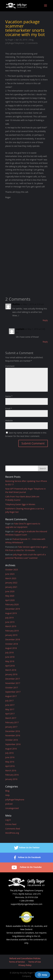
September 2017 (13, 692)
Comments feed (13, 829)
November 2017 (13, 683)
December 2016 (13, 731)
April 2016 (10, 766)
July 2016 (10, 753)
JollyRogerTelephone (15, 43)
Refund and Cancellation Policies (25, 958)
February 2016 (12, 775)
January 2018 (11, 674)
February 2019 (12, 631)
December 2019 (13, 609)
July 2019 (10, 618)
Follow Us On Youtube (26, 867)
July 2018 (10, 653)
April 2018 (10, 666)
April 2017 (10, 714)
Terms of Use (35, 962)
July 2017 (10, 701)
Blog (31, 40)
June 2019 (10, 622)
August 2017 (11, 696)
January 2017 (11, 727)
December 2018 (13, 639)
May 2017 (10, 709)
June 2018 (10, 657)
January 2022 (11, 583)
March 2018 (11, 670)
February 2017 (12, 722)
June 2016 (10, 757)
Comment (10, 366)
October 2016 (12, 740)
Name (9, 396)
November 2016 (13, 735)
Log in (8, 820)
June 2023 (10, 574)
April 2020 (10, 600)
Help (7, 795)
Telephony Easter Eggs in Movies (20, 504)
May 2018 (10, 661)
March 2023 (11, 578)
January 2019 (11, 635)
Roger (11, 40)
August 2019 (11, 613)
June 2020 (10, 591)
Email (9, 408)
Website (9, 421)
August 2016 (11, 749)
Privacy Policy (25, 965)
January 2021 (11, 587)
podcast (9, 804)
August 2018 (11, 648)
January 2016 (11, 779)
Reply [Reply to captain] (45, 342)
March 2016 (11, 770)
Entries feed (11, 824)
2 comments (32, 43)
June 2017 (10, 705)
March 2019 (11, 626)
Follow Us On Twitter (27, 848)
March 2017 (11, 718)
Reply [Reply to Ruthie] (45, 320)
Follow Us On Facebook (26, 858)
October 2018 (12, 644)
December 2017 (13, 679)
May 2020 (10, 596)
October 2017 (12, 688)
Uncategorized (12, 808)
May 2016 (10, 762)
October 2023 (12, 570)
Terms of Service (17, 962)
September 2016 (13, 744)
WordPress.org (12, 833)
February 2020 (12, 604)
